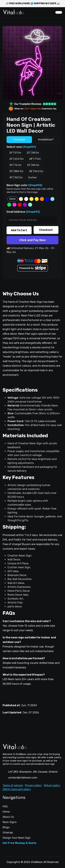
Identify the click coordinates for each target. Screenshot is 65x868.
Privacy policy (33, 785)
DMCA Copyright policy (17, 789)
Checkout (46, 230)
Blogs (6, 827)
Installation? (46, 140)
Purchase (19, 140)
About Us (8, 817)
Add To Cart (19, 230)
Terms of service (13, 785)
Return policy (52, 785)
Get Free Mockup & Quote (19, 843)
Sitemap (8, 833)
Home (6, 812)
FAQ (5, 806)
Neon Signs (10, 822)
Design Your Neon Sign (17, 838)
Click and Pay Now (32, 240)
